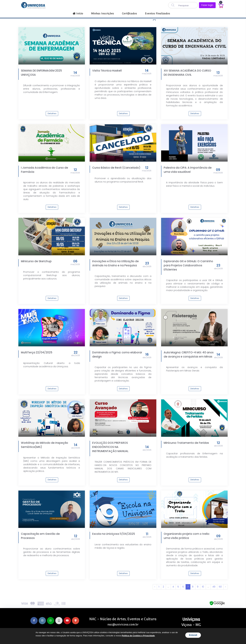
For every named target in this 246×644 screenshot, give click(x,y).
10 (203, 587)
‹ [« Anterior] (155, 587)
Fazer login (207, 5)
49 (214, 587)
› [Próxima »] (226, 587)
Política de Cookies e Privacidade (138, 636)
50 (220, 587)
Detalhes (52, 113)
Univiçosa (191, 619)
